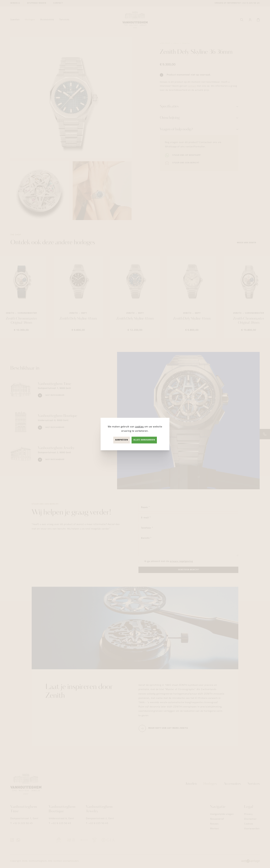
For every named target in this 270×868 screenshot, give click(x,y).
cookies (139, 427)
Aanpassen (122, 440)
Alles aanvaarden (144, 440)
